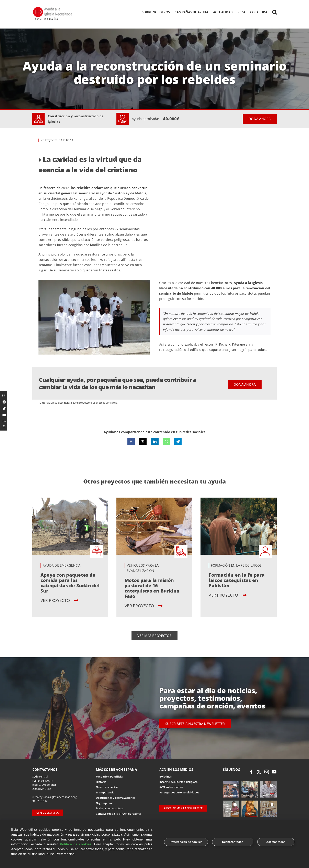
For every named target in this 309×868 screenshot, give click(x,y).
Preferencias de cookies (186, 842)
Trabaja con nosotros (110, 809)
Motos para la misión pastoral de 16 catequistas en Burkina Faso (152, 588)
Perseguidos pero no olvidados (179, 793)
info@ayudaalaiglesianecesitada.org (55, 797)
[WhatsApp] (166, 442)
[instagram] (267, 772)
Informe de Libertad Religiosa (179, 782)
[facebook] (251, 772)
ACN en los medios (171, 787)
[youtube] (274, 772)
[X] (143, 442)
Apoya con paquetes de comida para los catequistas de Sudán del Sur (70, 583)
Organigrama (105, 803)
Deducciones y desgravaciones (115, 798)
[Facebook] (131, 442)
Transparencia (105, 793)
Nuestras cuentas (107, 787)
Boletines (165, 777)
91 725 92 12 (40, 801)
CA (4, 421)
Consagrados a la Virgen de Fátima (118, 814)
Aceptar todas (276, 842)
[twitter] (259, 772)
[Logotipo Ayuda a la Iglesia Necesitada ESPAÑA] (53, 8)
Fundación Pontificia (109, 777)
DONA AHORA (260, 119)
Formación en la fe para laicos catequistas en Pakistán (237, 580)
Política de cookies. (76, 844)
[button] (274, 12)
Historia (101, 782)
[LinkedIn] (155, 442)
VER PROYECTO (59, 601)
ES (4, 426)
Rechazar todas (233, 842)
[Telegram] (178, 442)
